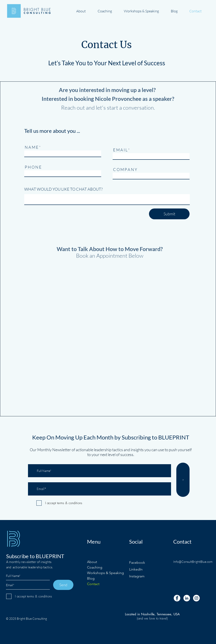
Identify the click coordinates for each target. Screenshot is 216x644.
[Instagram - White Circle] (196, 598)
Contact (93, 584)
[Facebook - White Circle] (177, 598)
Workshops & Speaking (105, 573)
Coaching (95, 567)
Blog (91, 578)
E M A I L (120, 150)
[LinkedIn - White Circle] (187, 598)
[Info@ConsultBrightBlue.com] (194, 562)
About (92, 562)
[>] (183, 480)
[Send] (63, 585)
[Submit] (169, 214)
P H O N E (33, 167)
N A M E (32, 147)
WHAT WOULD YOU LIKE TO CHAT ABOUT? (63, 189)
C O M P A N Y (125, 169)
